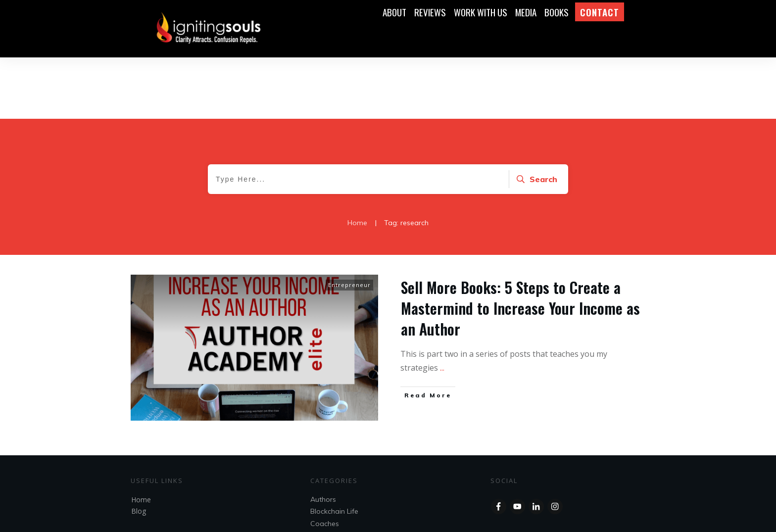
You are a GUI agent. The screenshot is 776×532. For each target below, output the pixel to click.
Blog (139, 450)
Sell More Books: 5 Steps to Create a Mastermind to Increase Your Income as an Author (520, 247)
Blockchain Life (334, 450)
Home (141, 438)
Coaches (325, 462)
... (442, 306)
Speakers (326, 486)
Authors (323, 438)
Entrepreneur (349, 223)
